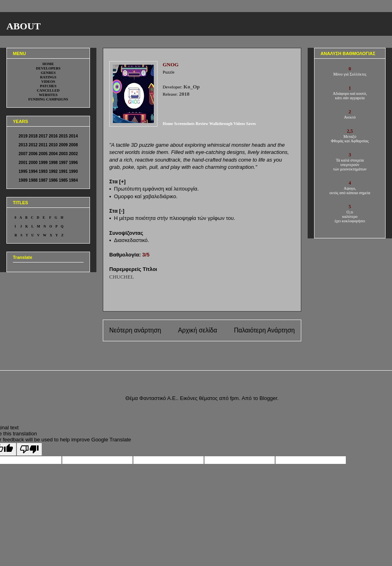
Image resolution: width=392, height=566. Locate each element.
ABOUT (23, 26)
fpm (235, 398)
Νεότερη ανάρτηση (135, 330)
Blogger (268, 398)
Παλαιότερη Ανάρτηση (264, 330)
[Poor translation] (29, 449)
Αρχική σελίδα (197, 330)
